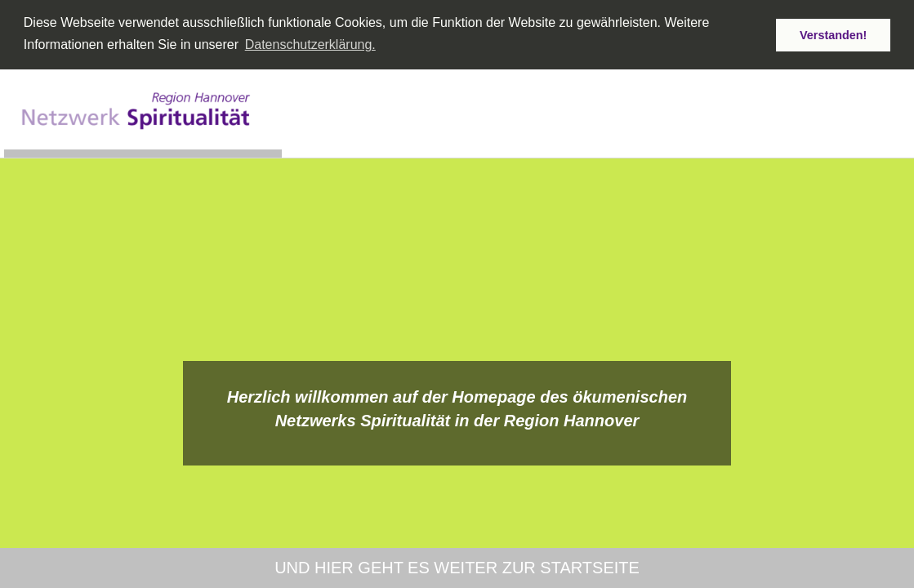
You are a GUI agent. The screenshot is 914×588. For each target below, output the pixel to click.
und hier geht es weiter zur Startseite (457, 568)
